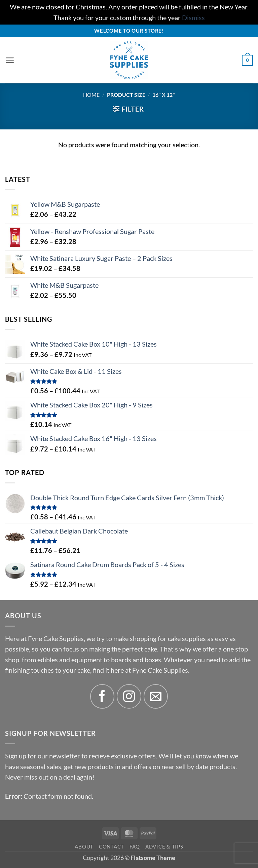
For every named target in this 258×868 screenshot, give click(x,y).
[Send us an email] (156, 696)
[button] (10, 61)
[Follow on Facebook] (102, 696)
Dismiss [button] (193, 18)
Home (91, 95)
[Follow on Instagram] (129, 696)
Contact (112, 846)
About (84, 846)
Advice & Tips (164, 846)
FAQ (135, 846)
